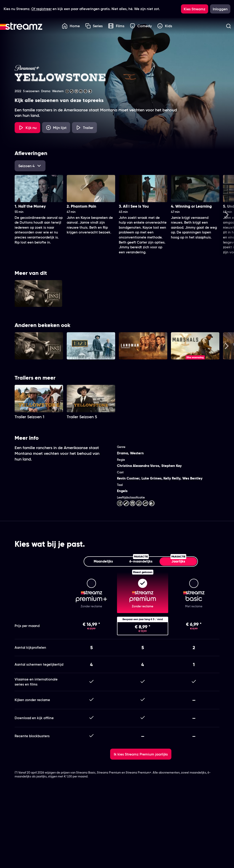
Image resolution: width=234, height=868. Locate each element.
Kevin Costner (128, 478)
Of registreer (41, 9)
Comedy (141, 26)
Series (94, 26)
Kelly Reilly (172, 478)
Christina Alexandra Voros (138, 466)
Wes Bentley (192, 478)
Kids (165, 26)
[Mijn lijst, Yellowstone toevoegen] (56, 128)
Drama (122, 453)
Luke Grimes (152, 478)
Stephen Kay (172, 466)
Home (71, 26)
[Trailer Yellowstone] (84, 128)
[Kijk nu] (27, 128)
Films (116, 26)
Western (137, 453)
